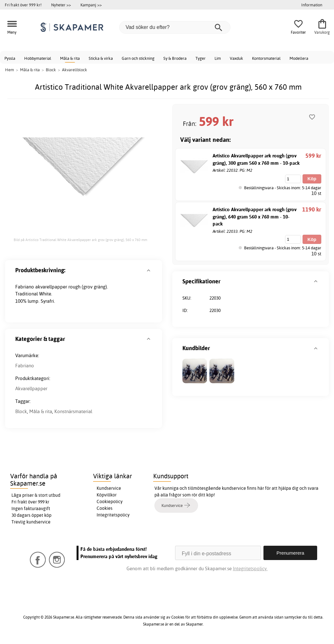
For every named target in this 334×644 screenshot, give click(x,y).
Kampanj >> (91, 5)
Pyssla (10, 58)
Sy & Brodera (175, 58)
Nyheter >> (61, 5)
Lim (218, 58)
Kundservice (109, 488)
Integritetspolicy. (250, 568)
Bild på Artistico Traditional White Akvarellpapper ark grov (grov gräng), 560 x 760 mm (80, 240)
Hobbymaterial (38, 58)
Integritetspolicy (113, 515)
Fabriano (25, 366)
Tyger (201, 58)
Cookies (105, 508)
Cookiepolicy (110, 502)
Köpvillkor (107, 495)
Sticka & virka (101, 58)
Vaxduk (236, 58)
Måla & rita (70, 58)
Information (312, 5)
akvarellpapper (51, 287)
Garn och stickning (138, 58)
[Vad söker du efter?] (175, 27)
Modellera (299, 58)
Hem (10, 70)
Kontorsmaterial (266, 58)
